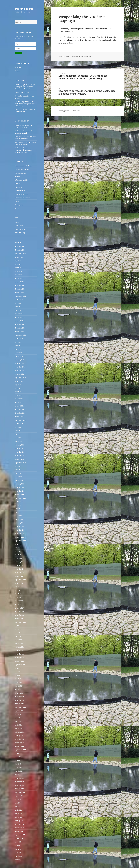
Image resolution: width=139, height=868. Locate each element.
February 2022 (20, 402)
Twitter (17, 71)
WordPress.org (20, 233)
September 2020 (20, 463)
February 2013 (20, 775)
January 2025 (19, 282)
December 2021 (20, 409)
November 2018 (20, 534)
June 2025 (18, 264)
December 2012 (20, 782)
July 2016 (18, 629)
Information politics (21, 180)
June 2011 (18, 845)
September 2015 (20, 665)
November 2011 (20, 828)
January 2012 (19, 821)
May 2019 (18, 512)
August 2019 (19, 502)
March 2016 (19, 643)
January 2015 (19, 693)
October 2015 (19, 661)
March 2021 (19, 441)
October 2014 (19, 704)
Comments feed (20, 229)
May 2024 (18, 310)
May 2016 (18, 636)
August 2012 (19, 796)
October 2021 (19, 417)
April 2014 (18, 725)
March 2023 (19, 356)
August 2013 (19, 753)
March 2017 (19, 601)
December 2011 (20, 824)
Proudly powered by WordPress (69, 111)
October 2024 (19, 293)
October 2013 (19, 746)
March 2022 (19, 399)
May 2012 (18, 807)
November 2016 (20, 615)
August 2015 (19, 668)
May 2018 (18, 555)
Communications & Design (23, 166)
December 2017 (20, 569)
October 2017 (19, 576)
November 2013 (20, 743)
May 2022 (18, 392)
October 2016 (19, 619)
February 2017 (20, 604)
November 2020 (20, 456)
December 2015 (20, 654)
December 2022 (20, 367)
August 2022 (19, 381)
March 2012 (19, 814)
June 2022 (18, 388)
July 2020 (18, 466)
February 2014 (20, 732)
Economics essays (21, 173)
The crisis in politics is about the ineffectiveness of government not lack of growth (25, 104)
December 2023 (20, 324)
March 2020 (19, 480)
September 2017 (20, 580)
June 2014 (18, 718)
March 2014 (19, 729)
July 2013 (18, 757)
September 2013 (20, 750)
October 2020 (19, 459)
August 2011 (19, 838)
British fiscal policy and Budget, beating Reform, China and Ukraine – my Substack (25, 87)
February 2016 (20, 647)
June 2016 (18, 633)
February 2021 (20, 445)
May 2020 (18, 473)
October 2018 (19, 537)
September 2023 (20, 335)
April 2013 (18, 768)
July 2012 (18, 799)
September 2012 (20, 792)
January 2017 (19, 608)
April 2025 (18, 271)
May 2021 (18, 434)
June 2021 (18, 431)
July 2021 (18, 427)
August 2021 (19, 424)
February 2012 (20, 817)
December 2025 (20, 246)
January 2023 (19, 363)
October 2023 (19, 332)
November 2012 (20, 785)
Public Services (20, 191)
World (17, 208)
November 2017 (20, 573)
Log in (17, 222)
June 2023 (18, 346)
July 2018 (18, 548)
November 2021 (20, 413)
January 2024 (19, 321)
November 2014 (20, 700)
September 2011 (20, 835)
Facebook (18, 67)
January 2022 (19, 406)
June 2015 (18, 675)
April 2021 (18, 438)
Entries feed (19, 226)
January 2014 (19, 736)
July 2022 (18, 385)
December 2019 (20, 491)
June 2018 (18, 551)
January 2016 (19, 651)
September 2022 (20, 378)
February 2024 (20, 317)
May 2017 (18, 594)
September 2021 (20, 420)
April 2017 (18, 597)
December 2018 (20, 530)
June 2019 (18, 509)
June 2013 (18, 760)
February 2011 (20, 860)
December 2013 (20, 739)
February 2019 (20, 523)
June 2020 (18, 470)
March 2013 (19, 771)
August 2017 (19, 583)
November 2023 (20, 328)
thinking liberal (24, 9)
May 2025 (18, 268)
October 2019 (19, 495)
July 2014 (18, 714)
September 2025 (20, 254)
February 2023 (20, 360)
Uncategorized (20, 205)
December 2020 (20, 452)
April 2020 (18, 477)
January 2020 (19, 487)
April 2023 (18, 353)
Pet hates (18, 184)
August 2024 (19, 300)
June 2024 (18, 307)
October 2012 (19, 789)
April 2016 (18, 640)
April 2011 (18, 853)
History (17, 177)
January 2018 (19, 565)
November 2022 (20, 371)
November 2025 (20, 250)
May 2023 (18, 349)
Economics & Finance (22, 169)
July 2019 (18, 505)
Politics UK (18, 187)
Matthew (75, 56)
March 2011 (19, 856)
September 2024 (20, 296)
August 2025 (19, 257)
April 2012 (18, 810)
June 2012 (18, 803)
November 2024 (20, 289)
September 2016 (20, 622)
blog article (80, 29)
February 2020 (20, 484)
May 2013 (18, 764)
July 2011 (18, 842)
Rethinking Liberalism (22, 198)
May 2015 (18, 679)
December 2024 (20, 285)
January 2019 (19, 526)
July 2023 (18, 342)
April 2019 (18, 516)
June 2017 (18, 590)
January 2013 (19, 778)
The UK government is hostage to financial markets (23, 150)
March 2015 (19, 686)
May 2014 (18, 721)
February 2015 (20, 690)
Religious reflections (22, 194)
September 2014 (20, 707)
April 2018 (18, 558)
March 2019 (19, 519)
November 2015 (20, 658)
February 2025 (20, 278)
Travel (17, 201)
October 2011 (19, 831)
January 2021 (19, 448)
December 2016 (20, 612)
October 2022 (19, 374)
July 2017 (18, 587)
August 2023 (19, 339)
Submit (19, 53)
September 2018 (20, 541)
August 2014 (19, 711)
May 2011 (18, 849)
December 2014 (20, 697)
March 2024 (19, 314)
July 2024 (18, 303)
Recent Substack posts (22, 92)
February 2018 (20, 562)
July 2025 (18, 261)
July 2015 (18, 672)
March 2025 (19, 275)
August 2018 (19, 544)
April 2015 (18, 682)
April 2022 (18, 395)
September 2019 (20, 498)
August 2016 (19, 626)
